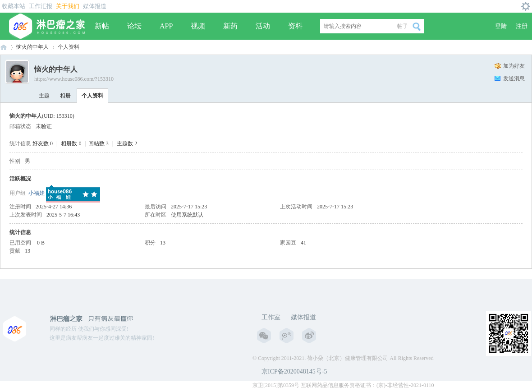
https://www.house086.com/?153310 (74, 79)
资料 (295, 26)
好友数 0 (43, 143)
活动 (263, 26)
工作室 (271, 317)
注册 (522, 26)
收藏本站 (14, 6)
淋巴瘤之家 (4, 47)
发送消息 (514, 78)
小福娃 (37, 193)
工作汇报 (41, 6)
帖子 (403, 26)
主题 (44, 96)
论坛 (134, 26)
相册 (65, 96)
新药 (230, 26)
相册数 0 (71, 143)
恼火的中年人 (32, 47)
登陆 (501, 26)
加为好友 (514, 66)
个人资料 (92, 96)
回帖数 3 (99, 143)
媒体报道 (95, 6)
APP (166, 26)
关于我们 (68, 6)
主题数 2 (127, 143)
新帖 (102, 26)
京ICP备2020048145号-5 (294, 371)
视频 (198, 26)
